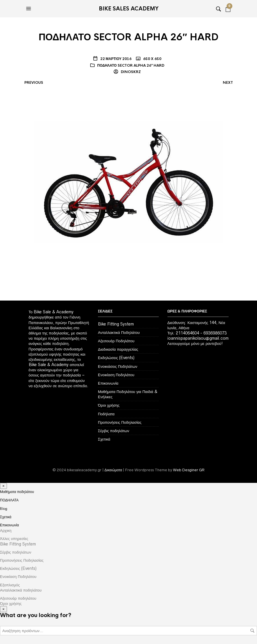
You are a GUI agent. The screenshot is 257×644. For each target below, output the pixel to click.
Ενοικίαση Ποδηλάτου (116, 375)
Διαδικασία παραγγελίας (118, 349)
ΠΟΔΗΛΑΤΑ (9, 500)
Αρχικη (6, 530)
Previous (34, 83)
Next (228, 83)
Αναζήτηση (252, 631)
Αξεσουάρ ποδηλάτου (18, 598)
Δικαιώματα (113, 470)
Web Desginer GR (189, 470)
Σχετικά (104, 439)
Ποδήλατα (106, 414)
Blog (4, 509)
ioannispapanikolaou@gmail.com (198, 338)
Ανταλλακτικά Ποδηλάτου (119, 332)
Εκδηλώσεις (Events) (116, 358)
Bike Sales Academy (129, 9)
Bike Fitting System (116, 324)
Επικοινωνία (108, 383)
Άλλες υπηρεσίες (14, 539)
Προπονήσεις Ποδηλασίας (120, 422)
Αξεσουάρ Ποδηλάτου (116, 341)
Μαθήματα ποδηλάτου (17, 492)
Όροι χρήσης (109, 405)
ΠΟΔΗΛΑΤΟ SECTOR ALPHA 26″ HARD (131, 66)
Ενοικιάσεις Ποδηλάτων (118, 366)
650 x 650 (152, 59)
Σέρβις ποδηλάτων (114, 431)
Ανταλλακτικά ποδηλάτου (21, 590)
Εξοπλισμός (10, 585)
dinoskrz (130, 72)
